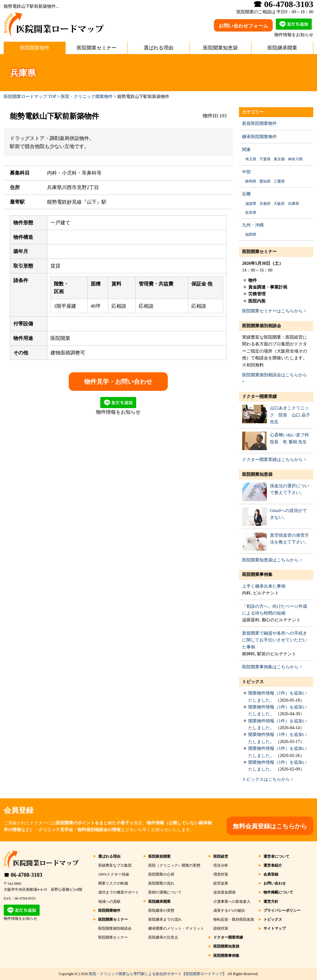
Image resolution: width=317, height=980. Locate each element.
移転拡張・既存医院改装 (234, 919)
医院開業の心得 (161, 874)
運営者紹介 (273, 865)
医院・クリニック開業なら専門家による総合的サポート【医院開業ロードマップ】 (158, 974)
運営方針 (271, 902)
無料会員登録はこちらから (270, 826)
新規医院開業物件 (259, 123)
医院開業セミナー (97, 48)
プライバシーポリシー (282, 910)
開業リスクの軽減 (113, 883)
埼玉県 (251, 159)
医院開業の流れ (161, 883)
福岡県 (251, 234)
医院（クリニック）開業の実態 (174, 865)
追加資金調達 (224, 892)
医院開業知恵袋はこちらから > (272, 560)
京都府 (265, 204)
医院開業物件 (35, 48)
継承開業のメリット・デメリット (176, 928)
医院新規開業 (159, 856)
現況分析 (221, 865)
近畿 (246, 194)
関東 (246, 150)
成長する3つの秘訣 (229, 910)
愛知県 (265, 181)
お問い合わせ (275, 883)
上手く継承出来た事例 (264, 586)
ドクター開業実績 (259, 397)
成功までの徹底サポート (119, 892)
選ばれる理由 (158, 48)
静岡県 (251, 181)
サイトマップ (275, 928)
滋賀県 (251, 204)
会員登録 (271, 874)
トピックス (253, 682)
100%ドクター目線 (114, 874)
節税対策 (221, 928)
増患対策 (221, 874)
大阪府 (279, 204)
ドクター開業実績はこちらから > (274, 460)
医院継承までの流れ (165, 919)
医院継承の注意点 (163, 937)
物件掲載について (278, 892)
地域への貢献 (109, 902)
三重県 (279, 181)
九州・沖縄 (253, 225)
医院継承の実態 (161, 910)
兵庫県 (293, 204)
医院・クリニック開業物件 (87, 97)
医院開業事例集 (257, 574)
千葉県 (265, 159)
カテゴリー (253, 112)
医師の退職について (165, 892)
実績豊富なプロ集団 (115, 865)
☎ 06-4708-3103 (23, 875)
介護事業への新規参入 (232, 902)
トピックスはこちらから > (268, 779)
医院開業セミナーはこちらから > (274, 311)
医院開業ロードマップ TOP (30, 97)
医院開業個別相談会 (262, 326)
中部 (246, 172)
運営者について (276, 856)
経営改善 (221, 883)
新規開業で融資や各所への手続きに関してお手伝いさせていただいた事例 (275, 640)
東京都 (279, 159)
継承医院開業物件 (259, 137)
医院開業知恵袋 (220, 48)
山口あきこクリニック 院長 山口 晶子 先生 (290, 415)
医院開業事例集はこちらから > (272, 667)
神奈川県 (295, 159)
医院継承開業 (282, 48)
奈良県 (251, 213)
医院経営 (221, 856)
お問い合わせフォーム (243, 26)
